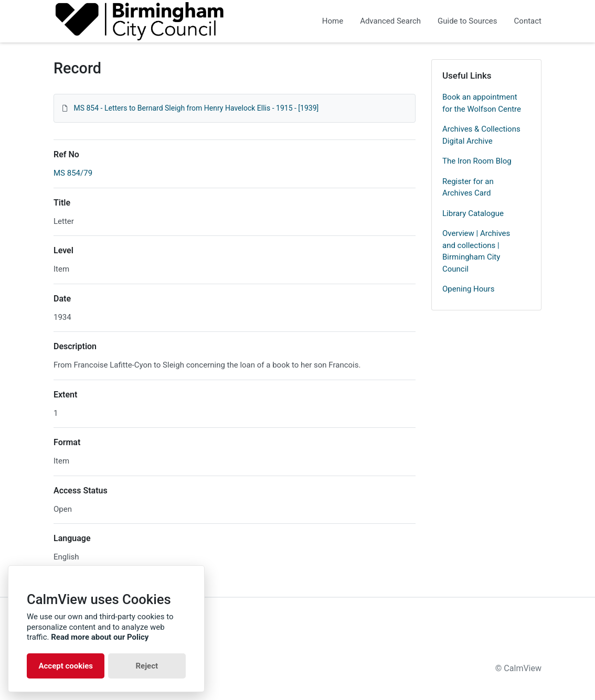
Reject (147, 666)
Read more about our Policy (100, 637)
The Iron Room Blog (477, 161)
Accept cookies (66, 666)
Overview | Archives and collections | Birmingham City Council (476, 251)
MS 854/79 (73, 173)
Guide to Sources (467, 21)
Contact (528, 21)
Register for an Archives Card (468, 187)
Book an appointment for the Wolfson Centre (482, 103)
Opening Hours (468, 289)
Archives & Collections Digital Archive (481, 135)
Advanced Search (390, 21)
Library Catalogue (473, 213)
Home (333, 21)
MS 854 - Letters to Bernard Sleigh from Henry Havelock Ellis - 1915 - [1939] (196, 108)
